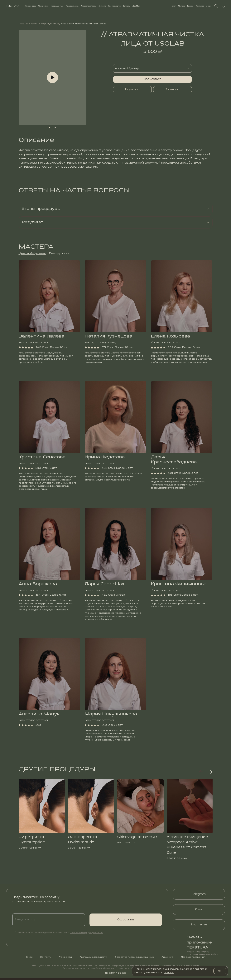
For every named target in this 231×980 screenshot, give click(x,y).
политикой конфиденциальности (87, 934)
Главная (24, 24)
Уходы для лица (50, 24)
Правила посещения (193, 959)
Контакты (199, 7)
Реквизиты (65, 959)
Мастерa (180, 7)
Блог (173, 7)
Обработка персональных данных (134, 959)
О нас (207, 7)
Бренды (189, 7)
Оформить (126, 922)
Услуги (34, 24)
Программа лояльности (93, 959)
